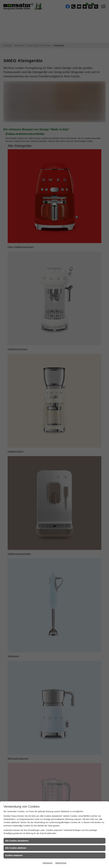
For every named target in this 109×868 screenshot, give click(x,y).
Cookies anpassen (14, 855)
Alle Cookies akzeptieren (17, 841)
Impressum (47, 863)
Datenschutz (61, 863)
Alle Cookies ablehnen (16, 848)
